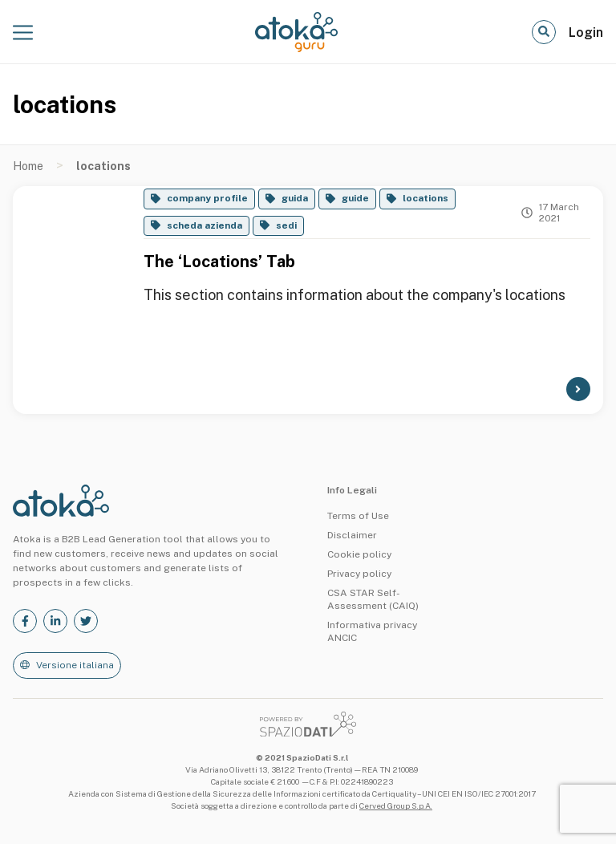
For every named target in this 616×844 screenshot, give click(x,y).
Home (28, 166)
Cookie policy (359, 554)
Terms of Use (358, 516)
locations (426, 198)
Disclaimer (352, 535)
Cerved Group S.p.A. (396, 805)
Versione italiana (75, 665)
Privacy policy (359, 574)
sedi (286, 225)
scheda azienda (205, 225)
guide (355, 198)
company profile (207, 198)
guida (295, 198)
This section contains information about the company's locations (355, 295)
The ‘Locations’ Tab (219, 262)
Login (586, 32)
